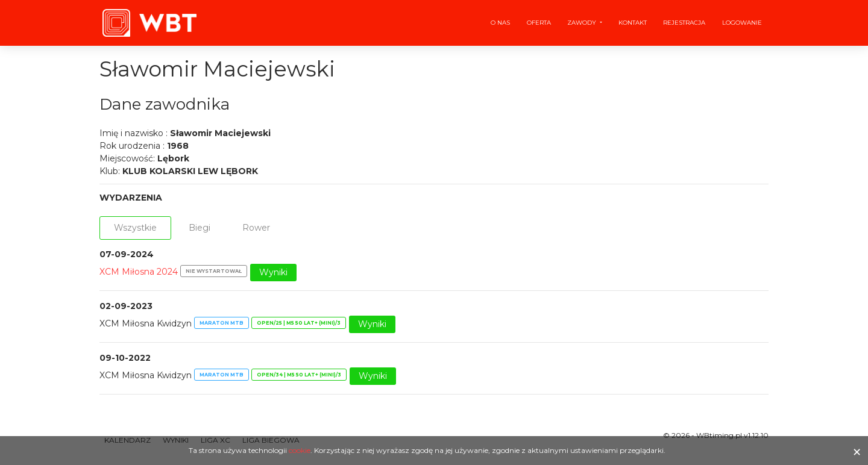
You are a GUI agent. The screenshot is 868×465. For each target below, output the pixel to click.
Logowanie (742, 23)
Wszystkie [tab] (135, 228)
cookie (300, 450)
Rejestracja (684, 23)
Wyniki (273, 272)
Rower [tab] (256, 228)
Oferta (539, 23)
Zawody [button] (583, 23)
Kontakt (633, 23)
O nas (500, 23)
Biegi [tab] (200, 228)
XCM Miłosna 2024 (139, 272)
